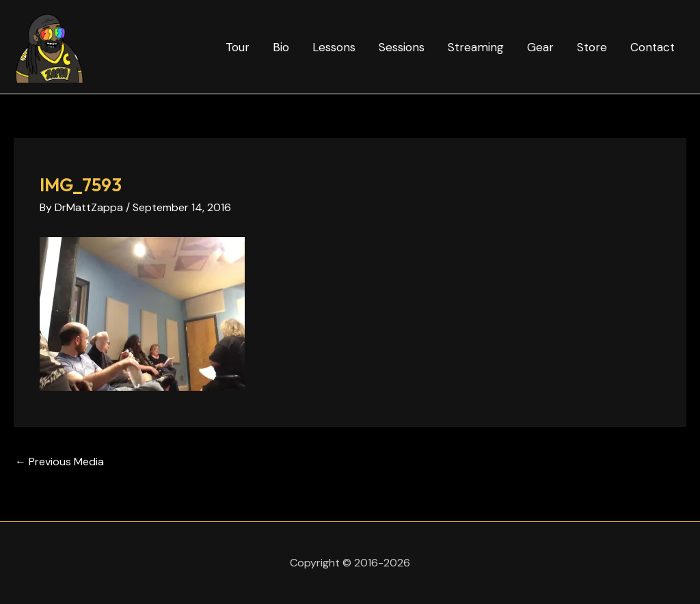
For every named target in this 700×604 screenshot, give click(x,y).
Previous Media (59, 462)
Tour (238, 47)
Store (592, 47)
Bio (281, 47)
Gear (540, 47)
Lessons (334, 47)
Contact (652, 47)
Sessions (402, 47)
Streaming (476, 47)
